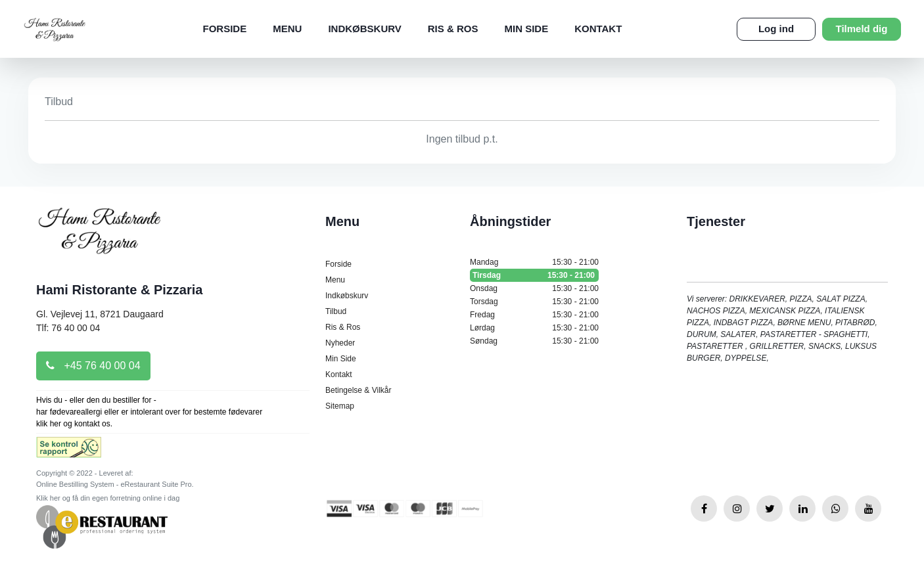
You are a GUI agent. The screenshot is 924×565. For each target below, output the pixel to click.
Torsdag (534, 302)
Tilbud (336, 311)
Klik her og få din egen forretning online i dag (108, 498)
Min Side (526, 29)
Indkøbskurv (364, 29)
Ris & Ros (453, 29)
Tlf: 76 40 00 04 (68, 328)
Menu (287, 29)
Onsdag (534, 288)
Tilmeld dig (862, 29)
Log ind (776, 29)
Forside (225, 29)
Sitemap (340, 406)
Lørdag (534, 328)
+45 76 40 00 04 (93, 366)
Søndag (534, 341)
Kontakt (598, 29)
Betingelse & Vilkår (358, 390)
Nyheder (340, 343)
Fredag (534, 315)
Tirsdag (534, 275)
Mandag (534, 262)
